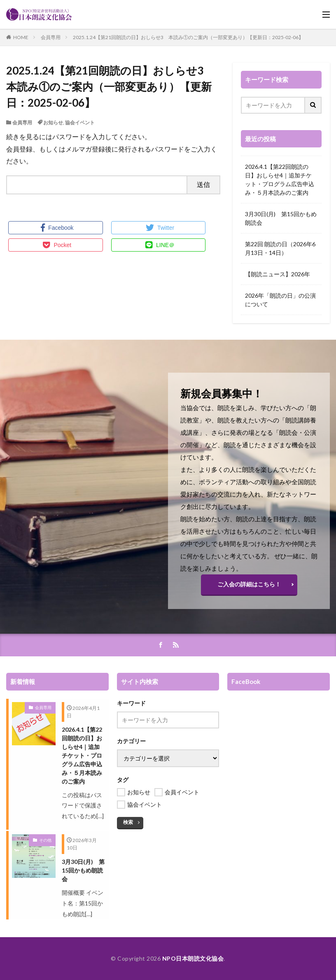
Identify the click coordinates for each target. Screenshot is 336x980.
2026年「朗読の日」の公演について (280, 300)
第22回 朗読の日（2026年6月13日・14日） (280, 248)
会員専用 (51, 37)
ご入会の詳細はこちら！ (249, 584)
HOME (21, 37)
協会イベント (80, 122)
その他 (45, 840)
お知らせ (53, 122)
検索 (128, 822)
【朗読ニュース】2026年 (278, 274)
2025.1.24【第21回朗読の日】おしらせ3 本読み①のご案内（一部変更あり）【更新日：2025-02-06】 (188, 37)
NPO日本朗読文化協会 (193, 958)
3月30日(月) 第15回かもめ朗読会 (281, 218)
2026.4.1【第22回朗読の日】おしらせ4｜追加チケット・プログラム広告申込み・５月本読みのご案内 (280, 180)
